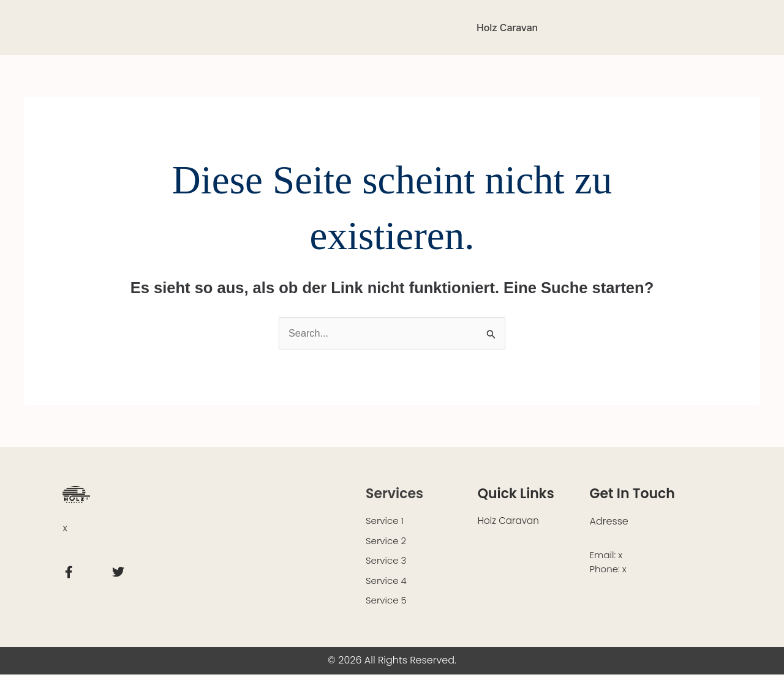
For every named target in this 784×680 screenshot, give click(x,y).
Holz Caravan (507, 28)
